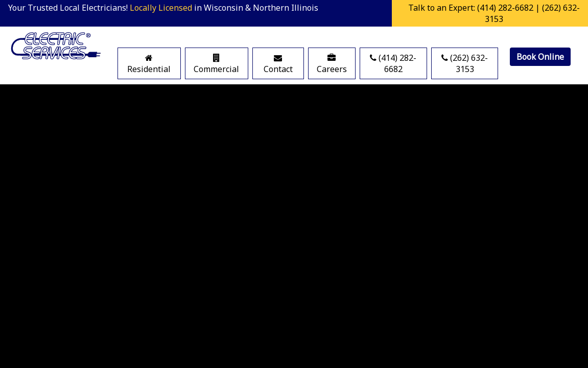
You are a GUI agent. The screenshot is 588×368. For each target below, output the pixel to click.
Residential (149, 64)
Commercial (216, 64)
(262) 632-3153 (465, 63)
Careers (332, 64)
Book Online (540, 57)
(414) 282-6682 (393, 63)
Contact (278, 64)
